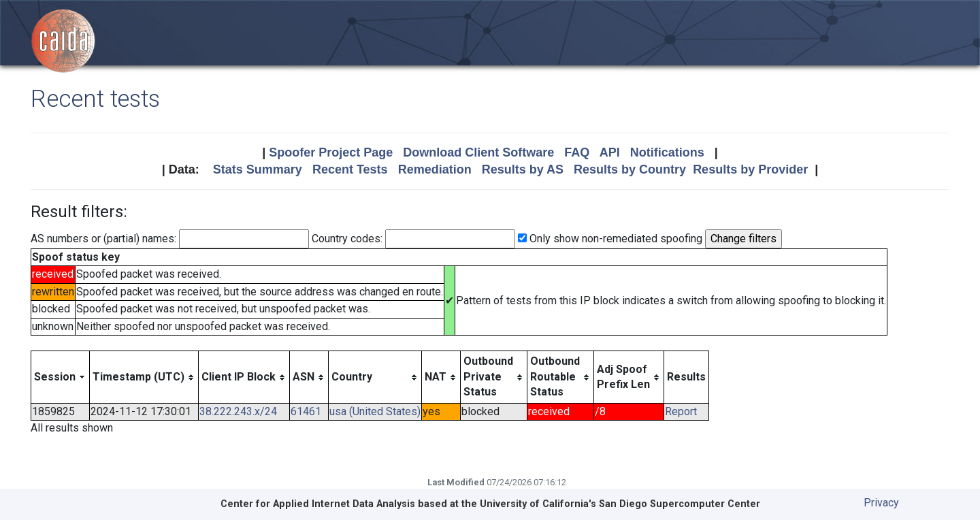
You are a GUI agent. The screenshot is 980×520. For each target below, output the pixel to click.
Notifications (667, 152)
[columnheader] (61, 377)
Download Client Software (478, 152)
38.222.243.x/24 (238, 411)
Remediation (435, 169)
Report (681, 411)
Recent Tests (350, 169)
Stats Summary (258, 169)
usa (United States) (375, 411)
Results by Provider (750, 169)
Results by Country (630, 169)
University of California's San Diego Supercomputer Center (620, 504)
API (610, 152)
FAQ (577, 152)
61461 (306, 411)
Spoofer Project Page (331, 152)
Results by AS (523, 169)
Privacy (881, 503)
